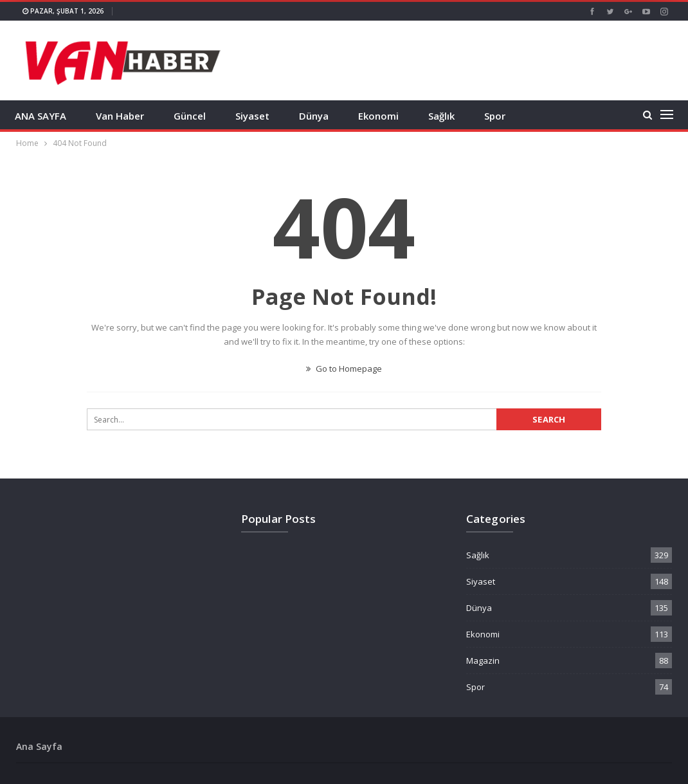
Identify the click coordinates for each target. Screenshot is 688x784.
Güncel (190, 116)
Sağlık (441, 116)
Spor (495, 116)
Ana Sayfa (39, 746)
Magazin (483, 661)
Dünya (314, 116)
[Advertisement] (521, 59)
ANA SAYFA (41, 116)
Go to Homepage (344, 369)
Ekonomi (378, 116)
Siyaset (252, 116)
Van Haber (120, 116)
